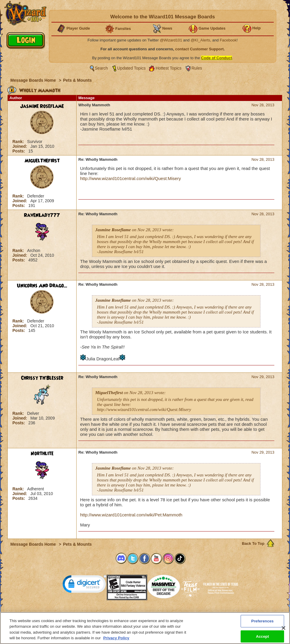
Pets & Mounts (77, 80)
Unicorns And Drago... (42, 286)
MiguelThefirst (42, 161)
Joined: (20, 146)
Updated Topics (132, 68)
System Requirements (107, 614)
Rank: (19, 142)
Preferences (203, 614)
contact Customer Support (200, 49)
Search (101, 68)
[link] (85, 585)
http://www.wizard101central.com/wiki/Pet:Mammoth (131, 515)
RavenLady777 (42, 215)
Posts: (19, 151)
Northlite (42, 454)
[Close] (283, 632)
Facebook (228, 40)
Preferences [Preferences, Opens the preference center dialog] (263, 625)
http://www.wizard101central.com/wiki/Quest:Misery (131, 178)
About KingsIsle (176, 614)
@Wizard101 (171, 40)
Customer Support (144, 614)
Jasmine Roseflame (42, 106)
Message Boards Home (34, 80)
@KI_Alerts (200, 40)
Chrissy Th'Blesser (42, 378)
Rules (197, 68)
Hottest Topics (169, 68)
